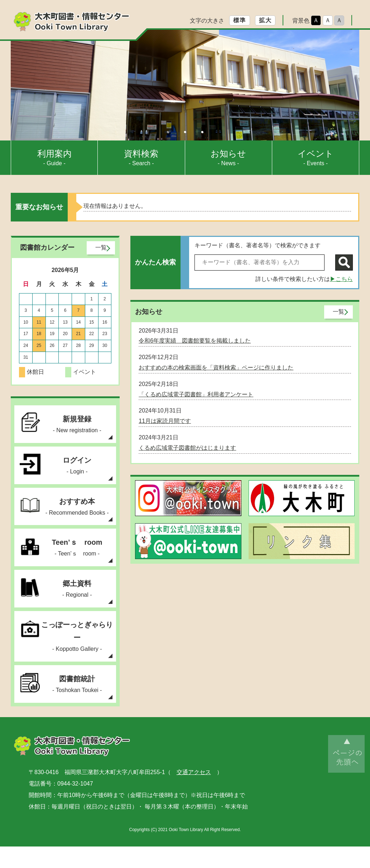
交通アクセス (194, 794)
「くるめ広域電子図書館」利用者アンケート (196, 394)
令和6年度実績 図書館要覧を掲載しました (195, 341)
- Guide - (54, 158)
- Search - (141, 158)
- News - (228, 158)
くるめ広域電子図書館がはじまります (187, 448)
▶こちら (341, 279)
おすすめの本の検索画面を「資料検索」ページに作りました (216, 368)
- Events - (316, 158)
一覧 (101, 247)
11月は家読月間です (165, 421)
